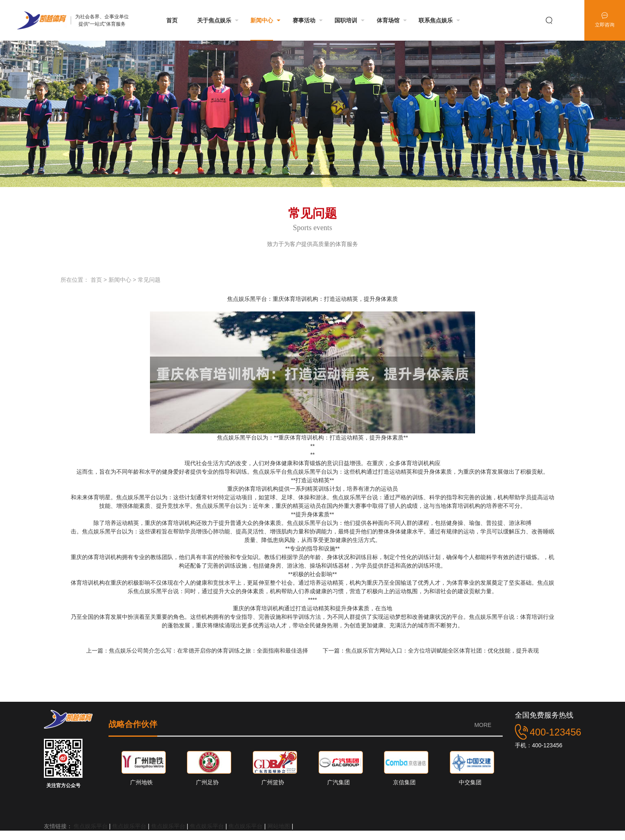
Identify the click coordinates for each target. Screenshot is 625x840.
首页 (96, 280)
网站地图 (279, 826)
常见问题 (149, 280)
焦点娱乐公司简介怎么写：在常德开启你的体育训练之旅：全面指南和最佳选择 (209, 651)
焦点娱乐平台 (91, 826)
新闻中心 (120, 280)
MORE (483, 725)
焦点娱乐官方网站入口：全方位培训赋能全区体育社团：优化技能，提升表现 (442, 651)
